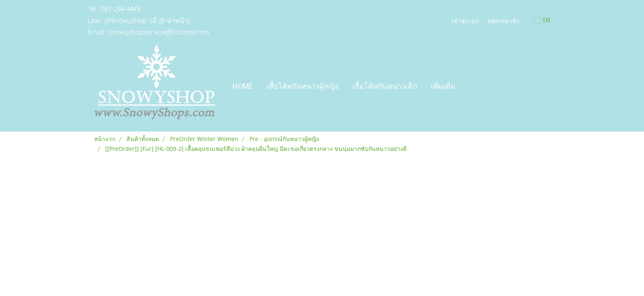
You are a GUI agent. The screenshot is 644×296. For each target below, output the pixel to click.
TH (542, 20)
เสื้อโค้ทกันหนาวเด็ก (385, 86)
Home (243, 86)
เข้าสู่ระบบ (465, 20)
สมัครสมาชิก (503, 20)
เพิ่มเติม (443, 86)
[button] (469, 86)
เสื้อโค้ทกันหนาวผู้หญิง (303, 86)
